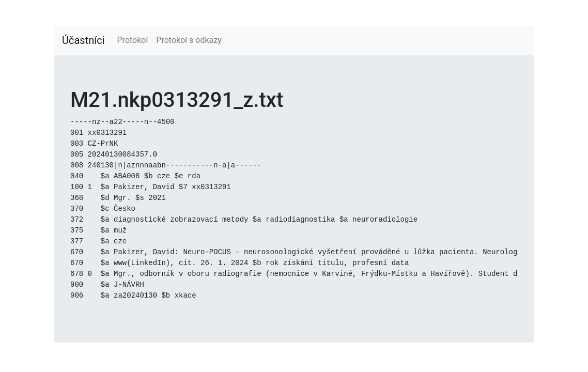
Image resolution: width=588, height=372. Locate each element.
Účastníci (83, 40)
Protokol (133, 40)
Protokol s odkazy (189, 40)
